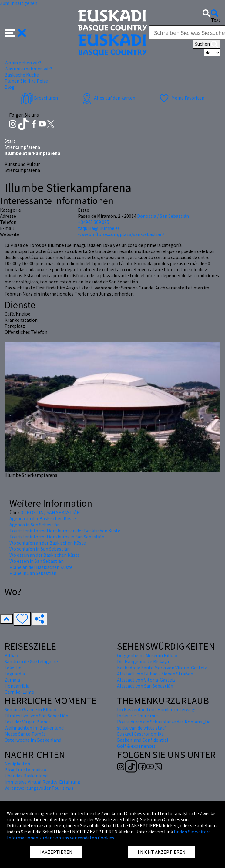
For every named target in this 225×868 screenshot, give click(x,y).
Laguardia (15, 674)
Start (10, 141)
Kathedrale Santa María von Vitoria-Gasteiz (162, 668)
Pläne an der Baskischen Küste (41, 567)
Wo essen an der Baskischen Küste (45, 555)
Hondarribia (17, 686)
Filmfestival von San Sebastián (36, 716)
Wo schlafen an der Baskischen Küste (48, 543)
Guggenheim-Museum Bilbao (147, 655)
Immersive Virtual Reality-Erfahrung (42, 782)
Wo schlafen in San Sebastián (40, 549)
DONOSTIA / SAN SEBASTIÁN (50, 512)
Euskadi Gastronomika (140, 734)
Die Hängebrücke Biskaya (143, 661)
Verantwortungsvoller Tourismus (39, 788)
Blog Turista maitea (25, 770)
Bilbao (11, 655)
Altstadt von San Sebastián (145, 686)
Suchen (207, 44)
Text (216, 20)
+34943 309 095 (94, 222)
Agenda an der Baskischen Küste (43, 518)
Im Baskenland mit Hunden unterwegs (157, 709)
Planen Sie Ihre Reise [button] (26, 81)
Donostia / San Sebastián (163, 216)
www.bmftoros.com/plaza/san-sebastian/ (121, 234)
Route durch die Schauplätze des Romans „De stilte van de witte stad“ (164, 725)
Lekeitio (13, 668)
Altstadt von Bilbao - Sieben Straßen (155, 674)
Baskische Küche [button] (22, 75)
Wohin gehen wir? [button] (23, 63)
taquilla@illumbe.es (99, 228)
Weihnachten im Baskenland (34, 728)
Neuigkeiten (17, 764)
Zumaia (12, 680)
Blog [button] (10, 87)
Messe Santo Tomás (25, 734)
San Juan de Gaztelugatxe (31, 661)
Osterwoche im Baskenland (33, 740)
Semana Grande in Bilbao (30, 709)
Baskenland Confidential (143, 740)
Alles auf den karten (108, 98)
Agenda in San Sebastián (35, 525)
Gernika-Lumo (19, 692)
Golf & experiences (136, 746)
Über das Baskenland (26, 776)
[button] (16, 32)
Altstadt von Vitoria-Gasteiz (146, 680)
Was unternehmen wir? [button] (28, 69)
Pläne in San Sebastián (33, 573)
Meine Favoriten (181, 98)
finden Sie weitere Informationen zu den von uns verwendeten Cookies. (109, 835)
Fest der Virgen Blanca (28, 722)
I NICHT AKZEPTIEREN (162, 852)
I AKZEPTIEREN (56, 852)
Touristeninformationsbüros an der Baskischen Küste (65, 531)
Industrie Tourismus (138, 716)
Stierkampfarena (22, 147)
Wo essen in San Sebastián (37, 561)
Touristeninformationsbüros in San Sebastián (57, 537)
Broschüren (39, 98)
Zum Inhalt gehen (19, 3)
